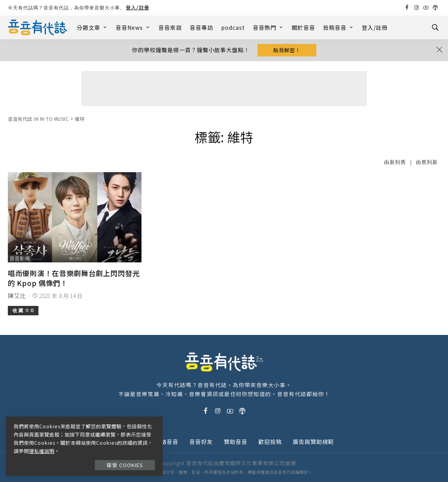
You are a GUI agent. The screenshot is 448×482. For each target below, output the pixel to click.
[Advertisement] (224, 89)
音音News (133, 27)
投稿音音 (338, 27)
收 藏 (23, 310)
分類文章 (92, 27)
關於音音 (303, 27)
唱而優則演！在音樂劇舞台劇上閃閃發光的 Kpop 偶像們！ (74, 278)
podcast (233, 27)
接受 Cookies (125, 465)
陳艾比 (17, 296)
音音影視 (20, 258)
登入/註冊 (138, 8)
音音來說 (170, 27)
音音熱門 (268, 27)
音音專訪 (201, 27)
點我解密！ (287, 50)
